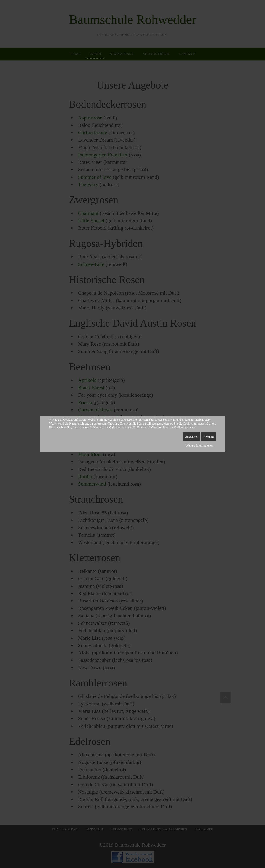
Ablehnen (209, 437)
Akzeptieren (192, 437)
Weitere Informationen (200, 446)
